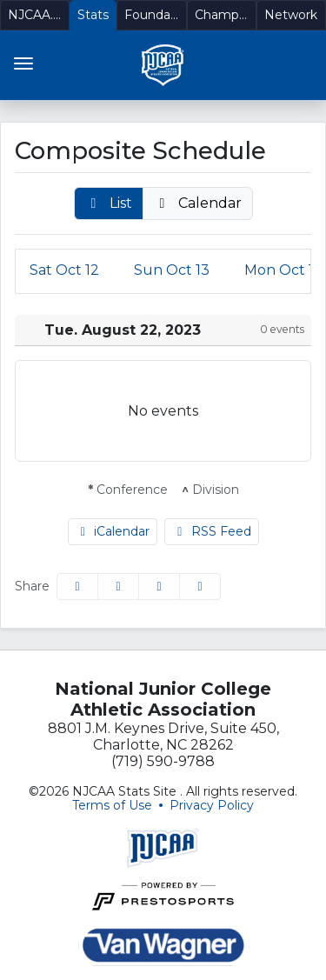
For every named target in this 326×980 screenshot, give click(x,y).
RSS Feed (212, 531)
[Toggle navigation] (23, 63)
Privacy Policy (212, 805)
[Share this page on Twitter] (118, 587)
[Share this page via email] (159, 587)
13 (172, 270)
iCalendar (113, 531)
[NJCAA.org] (35, 15)
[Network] (291, 15)
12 (64, 270)
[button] (109, 203)
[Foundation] (151, 15)
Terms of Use (112, 805)
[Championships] (222, 15)
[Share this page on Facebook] (77, 587)
